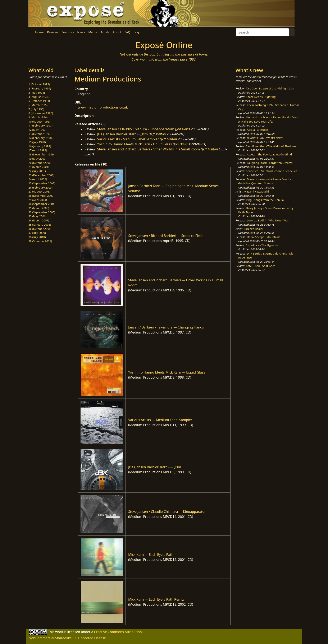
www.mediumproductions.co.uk (103, 107)
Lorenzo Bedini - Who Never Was (268, 220)
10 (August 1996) (39, 122)
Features (68, 32)
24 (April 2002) (38, 179)
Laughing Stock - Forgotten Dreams (270, 163)
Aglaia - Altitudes (258, 130)
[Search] (262, 32)
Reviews (53, 32)
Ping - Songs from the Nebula (265, 200)
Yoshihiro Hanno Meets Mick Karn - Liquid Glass (135, 144)
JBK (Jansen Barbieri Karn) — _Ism (155, 467)
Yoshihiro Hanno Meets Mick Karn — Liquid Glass (167, 372)
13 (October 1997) (40, 134)
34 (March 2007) (39, 220)
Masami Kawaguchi (256, 191)
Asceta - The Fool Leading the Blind (269, 154)
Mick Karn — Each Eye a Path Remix (156, 599)
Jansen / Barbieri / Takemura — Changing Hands (166, 327)
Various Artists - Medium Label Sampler (128, 139)
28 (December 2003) (41, 196)
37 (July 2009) (37, 233)
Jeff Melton (158, 134)
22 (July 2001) (37, 171)
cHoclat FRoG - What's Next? (265, 138)
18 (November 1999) (42, 154)
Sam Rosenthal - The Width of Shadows (271, 146)
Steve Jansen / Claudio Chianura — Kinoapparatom (168, 512)
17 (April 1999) (38, 150)
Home (39, 32)
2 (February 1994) (40, 88)
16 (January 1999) (40, 146)
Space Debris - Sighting (261, 97)
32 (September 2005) (42, 212)
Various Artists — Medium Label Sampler (160, 420)
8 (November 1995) (41, 113)
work (59, 632)
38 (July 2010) (37, 237)
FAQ (127, 32)
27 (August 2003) (39, 191)
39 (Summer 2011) (40, 241)
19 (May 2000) (37, 159)
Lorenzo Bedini (254, 229)
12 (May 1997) (37, 130)
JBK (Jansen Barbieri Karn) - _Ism (123, 134)
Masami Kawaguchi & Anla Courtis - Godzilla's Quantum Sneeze (265, 181)
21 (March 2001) (39, 167)
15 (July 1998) (37, 142)
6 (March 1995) (38, 105)
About (117, 32)
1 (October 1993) (39, 84)
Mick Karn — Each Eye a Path (151, 555)
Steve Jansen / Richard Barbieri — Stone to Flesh (166, 236)
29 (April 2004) (38, 200)
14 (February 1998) (40, 138)
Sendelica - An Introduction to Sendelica (272, 171)
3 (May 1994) (37, 93)
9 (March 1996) (38, 117)
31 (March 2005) (39, 208)
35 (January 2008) (40, 225)
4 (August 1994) (38, 97)
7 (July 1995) (36, 109)
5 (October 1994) (39, 101)
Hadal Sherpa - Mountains (264, 237)
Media (93, 32)
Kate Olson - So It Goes (261, 266)
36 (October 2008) (40, 229)
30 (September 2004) (42, 204)
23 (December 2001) (41, 175)
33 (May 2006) (37, 216)
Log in (138, 32)
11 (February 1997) (40, 125)
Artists (105, 32)
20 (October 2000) (40, 163)
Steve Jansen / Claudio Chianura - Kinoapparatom (136, 129)
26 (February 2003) (40, 188)
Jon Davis (183, 129)
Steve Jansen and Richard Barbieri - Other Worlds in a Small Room (149, 149)
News (81, 32)
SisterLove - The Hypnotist (263, 245)
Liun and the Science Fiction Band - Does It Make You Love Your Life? (268, 119)
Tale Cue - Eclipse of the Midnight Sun (270, 88)
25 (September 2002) (42, 183)
